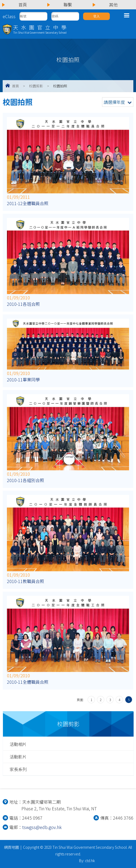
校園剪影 (36, 86)
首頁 (15, 86)
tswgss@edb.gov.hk (42, 827)
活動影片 (18, 757)
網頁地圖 (11, 847)
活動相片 (18, 744)
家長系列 (18, 769)
